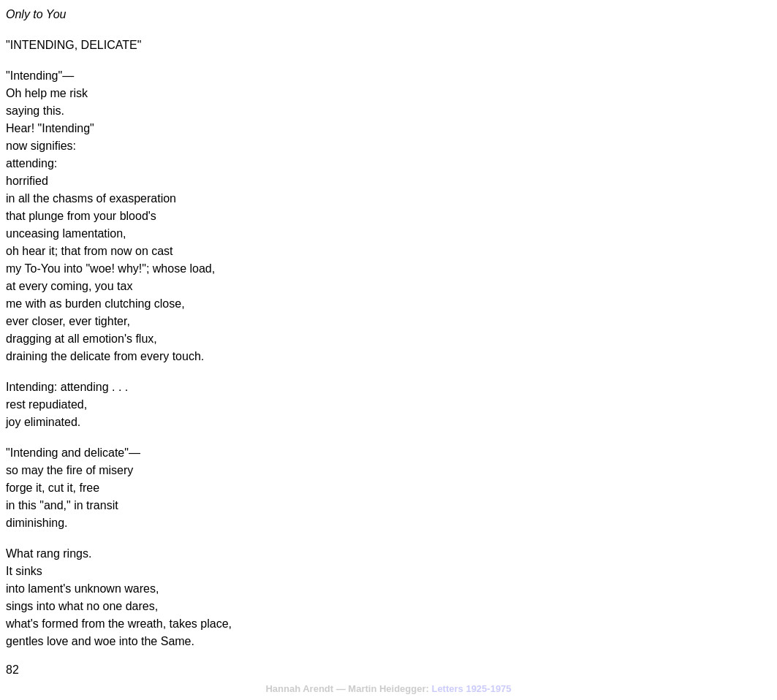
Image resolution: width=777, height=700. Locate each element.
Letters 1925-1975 (471, 689)
